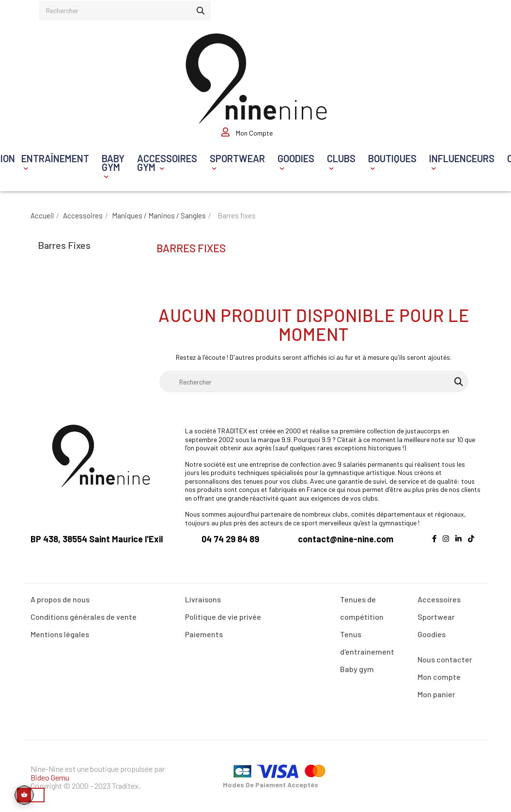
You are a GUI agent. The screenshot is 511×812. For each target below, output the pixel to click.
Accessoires (439, 594)
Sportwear (436, 612)
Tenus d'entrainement (367, 638)
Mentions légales (60, 629)
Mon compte (439, 672)
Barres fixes (64, 240)
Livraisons (203, 594)
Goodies (432, 629)
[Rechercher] (314, 377)
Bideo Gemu (50, 772)
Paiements (204, 629)
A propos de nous (60, 594)
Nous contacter (445, 654)
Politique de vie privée (223, 612)
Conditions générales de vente (84, 612)
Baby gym (357, 664)
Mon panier (436, 689)
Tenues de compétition (362, 603)
